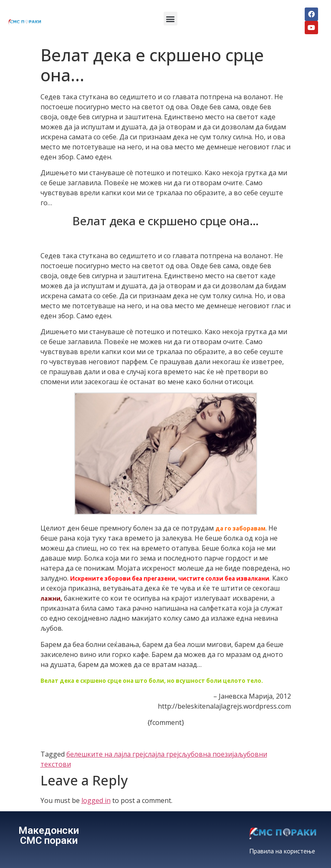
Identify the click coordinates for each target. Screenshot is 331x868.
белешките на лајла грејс (107, 754)
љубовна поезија (210, 754)
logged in (96, 800)
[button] (171, 19)
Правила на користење (282, 851)
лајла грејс (165, 754)
